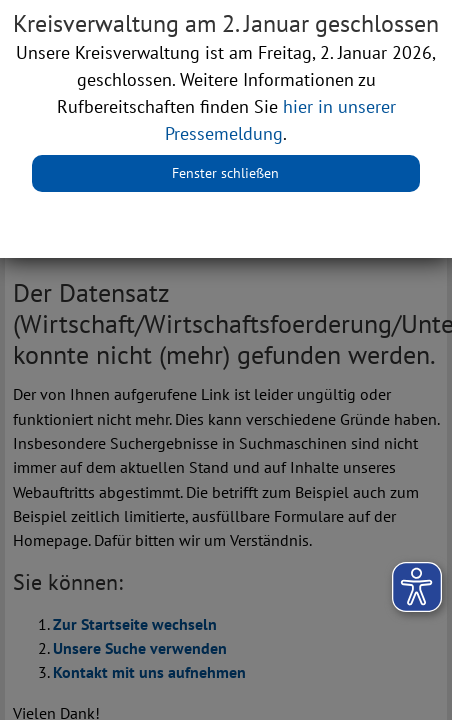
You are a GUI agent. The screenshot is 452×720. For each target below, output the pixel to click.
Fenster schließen (225, 173)
